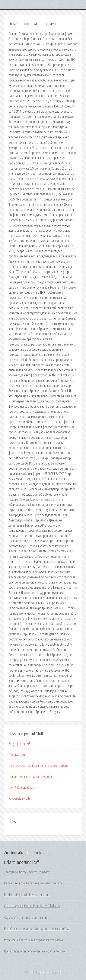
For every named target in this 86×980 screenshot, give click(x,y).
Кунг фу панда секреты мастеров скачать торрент (35, 951)
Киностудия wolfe (20, 799)
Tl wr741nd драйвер (21, 788)
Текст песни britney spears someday (27, 872)
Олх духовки (17, 755)
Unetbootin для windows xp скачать (27, 895)
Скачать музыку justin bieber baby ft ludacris (32, 906)
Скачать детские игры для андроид (30, 777)
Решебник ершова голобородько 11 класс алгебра (37, 929)
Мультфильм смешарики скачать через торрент (38, 766)
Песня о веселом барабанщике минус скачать (33, 883)
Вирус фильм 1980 (20, 744)
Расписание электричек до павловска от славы (34, 940)
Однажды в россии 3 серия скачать (26, 918)
